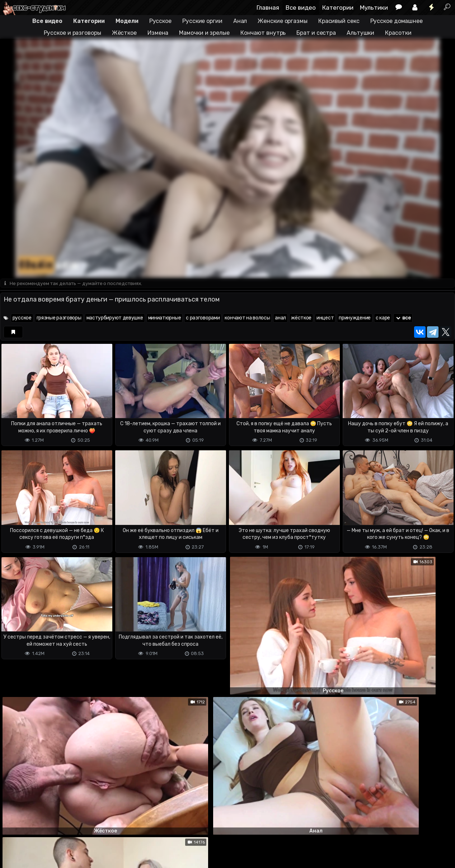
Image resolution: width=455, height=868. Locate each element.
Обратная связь (75, 858)
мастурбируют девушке (115, 318)
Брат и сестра (316, 33)
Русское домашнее (397, 21)
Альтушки (360, 33)
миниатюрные (165, 318)
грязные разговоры (59, 318)
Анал (240, 21)
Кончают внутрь (263, 33)
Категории (338, 8)
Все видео (301, 8)
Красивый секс (339, 21)
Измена (158, 33)
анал (280, 318)
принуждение (355, 318)
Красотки (398, 33)
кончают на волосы (247, 318)
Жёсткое (124, 33)
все (403, 318)
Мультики (374, 8)
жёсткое (301, 318)
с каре (383, 318)
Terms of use (37, 858)
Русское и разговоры (72, 33)
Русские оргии (202, 21)
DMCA (11, 858)
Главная (268, 8)
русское (22, 318)
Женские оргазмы (283, 21)
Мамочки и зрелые (204, 33)
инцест (325, 318)
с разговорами (203, 318)
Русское (160, 21)
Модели (127, 21)
